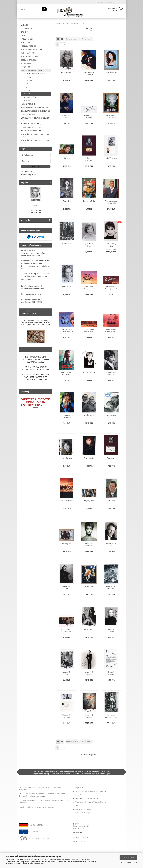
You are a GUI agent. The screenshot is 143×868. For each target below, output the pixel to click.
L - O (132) (28, 87)
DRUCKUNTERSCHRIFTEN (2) (31, 131)
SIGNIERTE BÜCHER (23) (29, 114)
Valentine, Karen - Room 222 (111, 373)
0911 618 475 (80, 842)
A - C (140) (28, 77)
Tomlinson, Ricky (89, 201)
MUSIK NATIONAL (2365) (29, 57)
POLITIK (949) (26, 64)
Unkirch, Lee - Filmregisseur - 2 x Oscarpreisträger (89, 330)
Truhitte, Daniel (67, 244)
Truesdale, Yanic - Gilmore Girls (111, 202)
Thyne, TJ (67, 158)
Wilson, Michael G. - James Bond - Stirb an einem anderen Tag (67, 630)
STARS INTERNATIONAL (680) (31, 70)
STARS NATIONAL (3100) (29, 104)
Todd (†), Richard (111, 158)
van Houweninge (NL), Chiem (67, 416)
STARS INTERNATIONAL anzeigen (35, 74)
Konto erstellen (26, 171)
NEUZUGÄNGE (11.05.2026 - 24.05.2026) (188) (35, 136)
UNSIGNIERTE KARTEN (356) (31, 124)
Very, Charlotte (67, 458)
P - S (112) (28, 91)
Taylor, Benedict (67, 73)
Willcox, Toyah (89, 587)
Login (121, 2)
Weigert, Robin (89, 501)
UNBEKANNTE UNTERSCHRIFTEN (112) (34, 107)
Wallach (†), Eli (67, 501)
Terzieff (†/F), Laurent (89, 116)
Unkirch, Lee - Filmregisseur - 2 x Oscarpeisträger (89, 288)
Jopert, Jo (36, 205)
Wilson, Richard (89, 629)
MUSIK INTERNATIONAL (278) (31, 50)
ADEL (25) (24, 25)
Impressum (79, 788)
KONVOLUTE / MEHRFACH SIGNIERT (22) (35, 111)
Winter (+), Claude (111, 630)
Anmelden (36, 166)
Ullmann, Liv (67, 287)
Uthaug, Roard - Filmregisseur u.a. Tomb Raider (67, 373)
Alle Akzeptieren (128, 858)
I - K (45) (27, 84)
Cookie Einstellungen (83, 813)
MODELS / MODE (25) (28, 46)
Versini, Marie (89, 415)
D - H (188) (28, 81)
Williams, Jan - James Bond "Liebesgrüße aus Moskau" (111, 587)
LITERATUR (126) (27, 39)
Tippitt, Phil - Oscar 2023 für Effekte (89, 159)
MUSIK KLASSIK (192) (28, 53)
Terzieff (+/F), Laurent (67, 116)
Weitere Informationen (129, 862)
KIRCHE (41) (25, 32)
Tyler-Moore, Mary (89, 245)
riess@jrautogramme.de (82, 837)
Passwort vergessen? (28, 175)
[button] (58, 39)
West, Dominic (111, 501)
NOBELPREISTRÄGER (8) (29, 60)
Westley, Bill (67, 544)
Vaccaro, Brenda (89, 372)
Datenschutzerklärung (37, 864)
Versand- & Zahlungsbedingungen (87, 799)
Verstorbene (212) (30, 97)
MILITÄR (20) (25, 42)
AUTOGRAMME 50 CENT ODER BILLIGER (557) (35, 119)
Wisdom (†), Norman (89, 673)
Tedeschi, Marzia (111, 73)
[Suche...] (44, 9)
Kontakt (78, 795)
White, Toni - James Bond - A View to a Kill (89, 545)
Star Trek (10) (29, 101)
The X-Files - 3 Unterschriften (111, 116)
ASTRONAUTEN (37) (28, 28)
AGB (77, 806)
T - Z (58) (27, 94)
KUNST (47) (25, 35)
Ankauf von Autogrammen (107, 2)
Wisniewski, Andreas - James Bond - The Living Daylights (111, 716)
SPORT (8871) (26, 67)
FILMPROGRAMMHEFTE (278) (31, 127)
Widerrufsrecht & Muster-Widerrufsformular (91, 791)
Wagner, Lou (111, 458)
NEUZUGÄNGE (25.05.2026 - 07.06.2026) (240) (35, 141)
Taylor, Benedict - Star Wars (89, 74)
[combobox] (72, 39)
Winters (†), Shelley (67, 673)
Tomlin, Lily (67, 201)
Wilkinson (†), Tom (111, 545)
